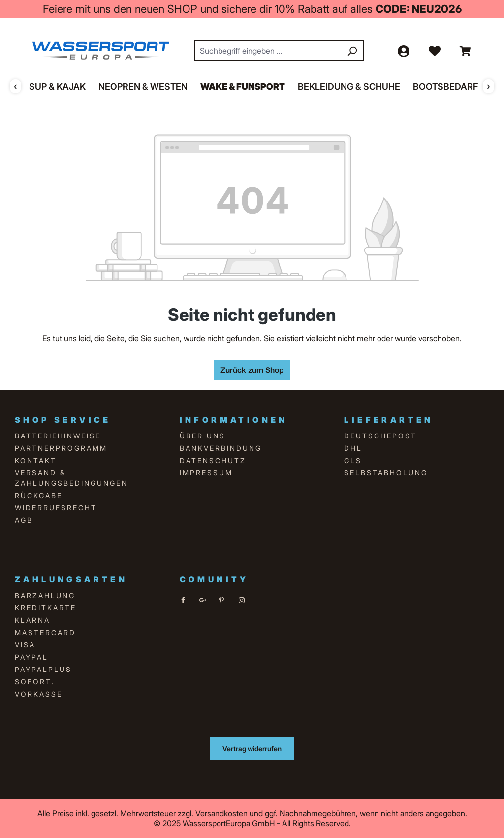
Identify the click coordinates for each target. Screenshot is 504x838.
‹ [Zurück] (16, 86)
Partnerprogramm (61, 448)
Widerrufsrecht (56, 508)
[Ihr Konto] (403, 51)
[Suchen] (352, 51)
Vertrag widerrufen (252, 749)
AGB (24, 520)
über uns (203, 436)
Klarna (32, 620)
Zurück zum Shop (252, 370)
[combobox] (268, 51)
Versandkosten (221, 813)
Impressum (206, 473)
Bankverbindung (221, 448)
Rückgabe (39, 495)
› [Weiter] (488, 86)
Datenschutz (213, 460)
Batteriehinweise (58, 436)
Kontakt (36, 460)
